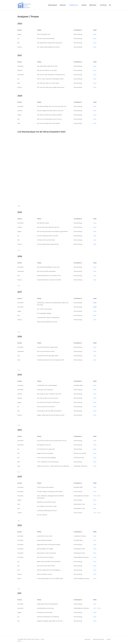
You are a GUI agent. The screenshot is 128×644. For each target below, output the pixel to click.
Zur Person (103, 5)
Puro (20, 641)
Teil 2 (99, 513)
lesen (95, 34)
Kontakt (109, 639)
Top (19, 206)
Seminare (63, 5)
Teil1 (95, 496)
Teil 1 (95, 513)
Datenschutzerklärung (98, 639)
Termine (84, 5)
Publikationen (74, 5)
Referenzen (93, 5)
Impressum (87, 639)
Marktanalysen (53, 5)
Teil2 (99, 496)
